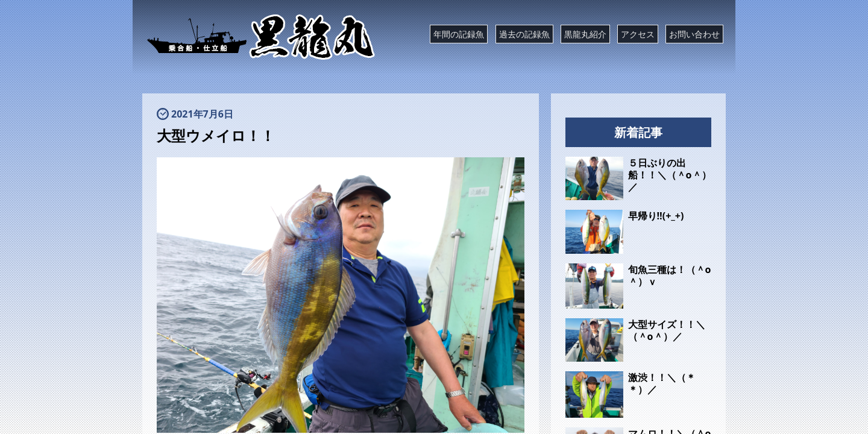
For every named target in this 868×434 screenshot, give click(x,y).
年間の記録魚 (459, 34)
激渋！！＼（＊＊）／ (662, 383)
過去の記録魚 (524, 34)
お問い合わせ (694, 34)
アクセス (638, 34)
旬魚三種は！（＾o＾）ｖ (670, 275)
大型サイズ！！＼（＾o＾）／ (667, 330)
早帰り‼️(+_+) (656, 216)
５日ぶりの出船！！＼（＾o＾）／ (670, 175)
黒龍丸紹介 (585, 34)
